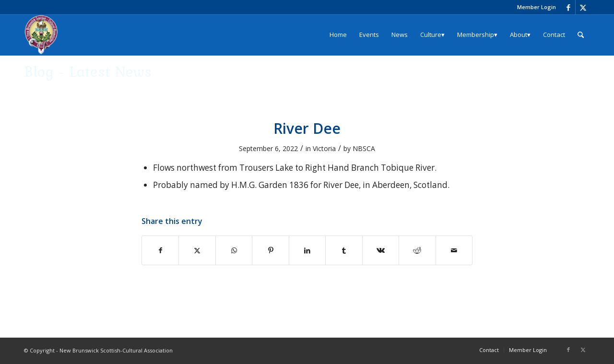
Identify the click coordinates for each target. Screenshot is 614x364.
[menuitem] (534, 7)
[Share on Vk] (381, 250)
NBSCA (364, 148)
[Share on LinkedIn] (307, 250)
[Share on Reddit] (417, 250)
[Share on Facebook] (160, 250)
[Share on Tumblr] (344, 250)
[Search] (581, 35)
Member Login (537, 7)
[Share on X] (197, 250)
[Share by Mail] (454, 250)
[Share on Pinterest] (270, 250)
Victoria (324, 148)
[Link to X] (583, 7)
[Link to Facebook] (568, 7)
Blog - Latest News (88, 71)
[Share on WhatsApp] (234, 250)
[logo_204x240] (41, 35)
